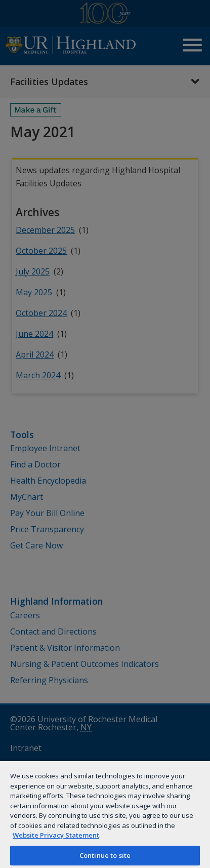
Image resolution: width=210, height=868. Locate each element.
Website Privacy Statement (56, 835)
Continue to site (105, 855)
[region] (105, 814)
